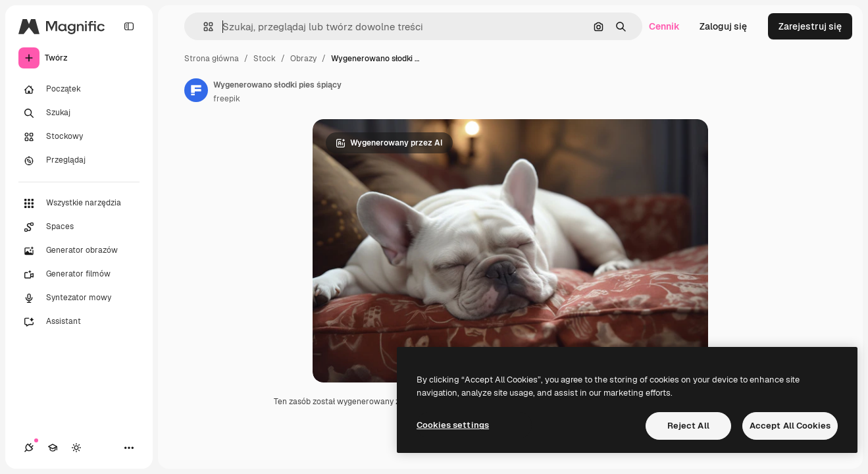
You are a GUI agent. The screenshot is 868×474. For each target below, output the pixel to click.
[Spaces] (79, 227)
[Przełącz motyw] (76, 448)
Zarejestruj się (810, 26)
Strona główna (212, 59)
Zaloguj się (723, 26)
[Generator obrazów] (79, 251)
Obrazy (303, 59)
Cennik (664, 26)
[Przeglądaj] (79, 161)
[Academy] (53, 448)
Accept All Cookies (790, 426)
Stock (265, 59)
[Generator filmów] (79, 275)
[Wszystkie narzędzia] (79, 203)
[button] (203, 27)
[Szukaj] (79, 113)
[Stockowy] (79, 137)
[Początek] (79, 90)
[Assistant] (79, 322)
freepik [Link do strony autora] (227, 99)
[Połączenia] (29, 448)
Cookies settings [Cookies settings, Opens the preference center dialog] (453, 425)
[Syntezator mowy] (79, 298)
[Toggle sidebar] (129, 26)
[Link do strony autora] (196, 90)
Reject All (688, 426)
